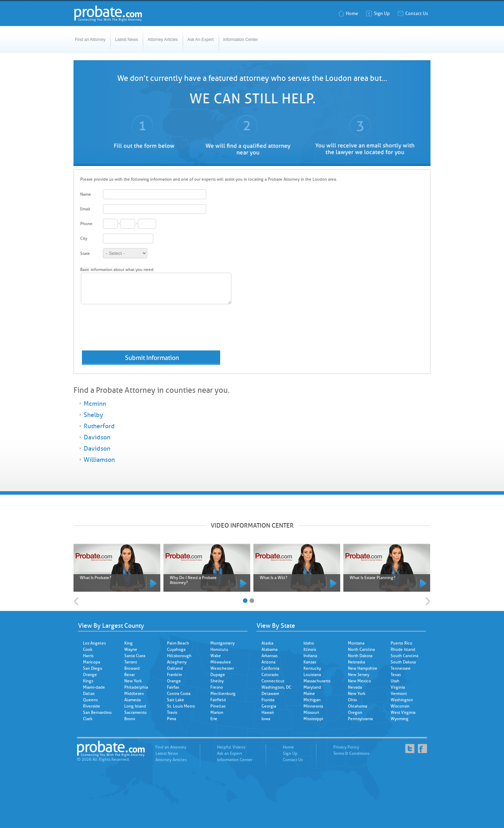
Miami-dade (94, 687)
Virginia (398, 687)
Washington (402, 700)
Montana (356, 643)
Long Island (135, 706)
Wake (216, 656)
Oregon (355, 712)
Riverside (92, 706)
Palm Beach (178, 643)
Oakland (175, 668)
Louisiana (312, 675)
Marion (217, 712)
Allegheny (177, 662)
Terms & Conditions (351, 753)
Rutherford (99, 426)
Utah (395, 681)
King (128, 643)
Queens (90, 700)
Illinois (310, 649)
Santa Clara (135, 656)
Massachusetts (317, 681)
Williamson (99, 460)
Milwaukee (221, 662)
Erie (214, 719)
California (270, 668)
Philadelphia (136, 687)
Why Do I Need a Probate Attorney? (193, 580)
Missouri (311, 712)
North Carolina (361, 649)
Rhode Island (403, 649)
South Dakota (403, 662)
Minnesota (313, 706)
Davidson (97, 437)
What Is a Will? (274, 578)
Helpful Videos (231, 747)
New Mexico (359, 681)
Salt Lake (176, 700)
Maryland (312, 687)
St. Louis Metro (181, 706)
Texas (396, 675)
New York (133, 681)
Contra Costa (179, 694)
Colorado (270, 675)
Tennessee (401, 668)
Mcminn (95, 404)
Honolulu (219, 649)
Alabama (269, 649)
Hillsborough (179, 656)
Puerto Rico (401, 643)
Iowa (266, 719)
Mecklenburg (223, 694)
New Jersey (359, 675)
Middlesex (134, 694)
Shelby (93, 415)
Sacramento (135, 712)
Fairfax (173, 687)
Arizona (268, 662)
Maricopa (92, 662)
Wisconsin (400, 706)
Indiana (310, 656)
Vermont (399, 694)
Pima (171, 719)
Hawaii (268, 712)
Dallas (89, 694)
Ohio (352, 700)
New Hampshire (363, 668)
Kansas (310, 662)
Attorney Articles (163, 40)
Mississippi (313, 719)
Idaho (309, 643)
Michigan (312, 700)
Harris (88, 656)
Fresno (217, 687)
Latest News (126, 40)
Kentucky (312, 668)
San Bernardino (97, 712)
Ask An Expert (200, 40)
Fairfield (218, 700)
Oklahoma (358, 706)
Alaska (267, 643)
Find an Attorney (90, 40)
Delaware (270, 694)
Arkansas (269, 656)
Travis (172, 712)
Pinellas (218, 706)
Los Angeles (94, 643)
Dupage (218, 675)
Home (348, 13)
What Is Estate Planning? (373, 578)
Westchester (222, 668)
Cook (88, 649)
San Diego (93, 668)
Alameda (132, 700)
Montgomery (222, 643)
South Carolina (404, 656)
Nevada (355, 687)
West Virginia (403, 712)
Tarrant (131, 662)
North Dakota (360, 656)
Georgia (269, 706)
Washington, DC (276, 687)
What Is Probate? (96, 578)
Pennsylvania (360, 719)
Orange (90, 675)
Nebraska (356, 662)
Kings (88, 681)
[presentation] (133, 330)
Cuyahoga (176, 649)
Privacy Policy (346, 747)
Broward (132, 668)
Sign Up (378, 13)
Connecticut (273, 681)
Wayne (131, 649)
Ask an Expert (229, 753)
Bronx (130, 719)
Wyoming (400, 719)
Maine (309, 694)
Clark (88, 719)
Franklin (174, 675)
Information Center (241, 40)
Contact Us (413, 13)
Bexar (129, 675)
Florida (268, 700)
